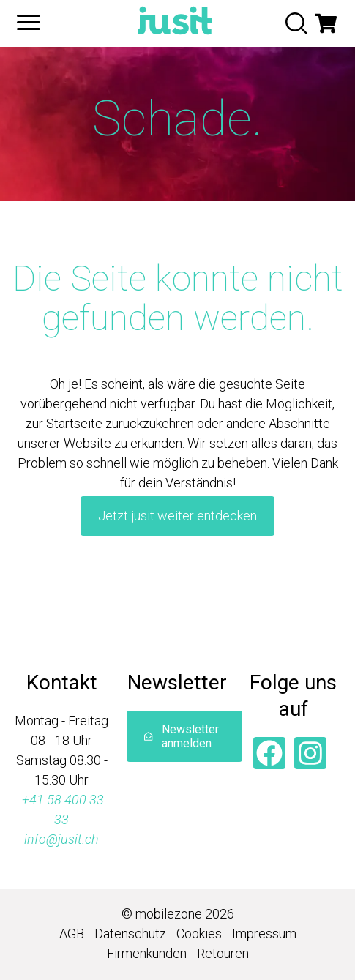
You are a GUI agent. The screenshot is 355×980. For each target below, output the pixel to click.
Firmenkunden (147, 953)
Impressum (264, 934)
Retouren (223, 953)
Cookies (199, 934)
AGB (72, 934)
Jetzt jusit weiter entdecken (177, 516)
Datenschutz (130, 934)
